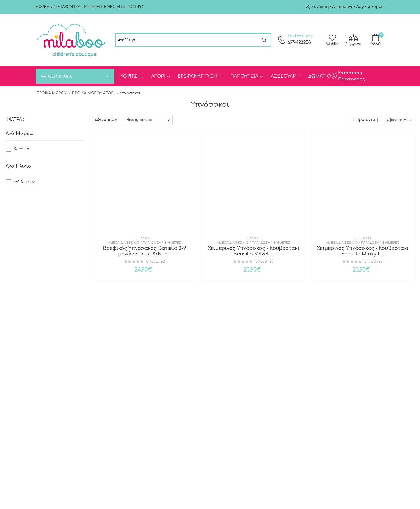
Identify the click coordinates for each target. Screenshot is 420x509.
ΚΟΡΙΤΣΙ (129, 76)
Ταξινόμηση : (106, 120)
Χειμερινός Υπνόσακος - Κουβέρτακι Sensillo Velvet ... (254, 251)
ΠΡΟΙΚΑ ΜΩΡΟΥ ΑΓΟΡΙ (93, 93)
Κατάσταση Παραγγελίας (348, 76)
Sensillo (21, 149)
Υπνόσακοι (130, 93)
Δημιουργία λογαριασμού (358, 7)
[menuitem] (132, 76)
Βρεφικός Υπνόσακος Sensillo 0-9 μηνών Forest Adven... (144, 251)
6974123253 (299, 42)
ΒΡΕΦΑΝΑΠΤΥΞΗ (198, 76)
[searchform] (186, 40)
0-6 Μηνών (24, 182)
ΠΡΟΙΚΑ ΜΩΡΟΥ (51, 93)
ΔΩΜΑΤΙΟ (320, 76)
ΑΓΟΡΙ (158, 76)
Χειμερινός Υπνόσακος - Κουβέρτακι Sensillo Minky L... (363, 251)
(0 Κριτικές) (155, 261)
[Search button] (264, 40)
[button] (75, 76)
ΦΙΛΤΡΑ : (15, 120)
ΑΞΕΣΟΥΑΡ (283, 76)
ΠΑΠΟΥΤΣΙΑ (244, 76)
